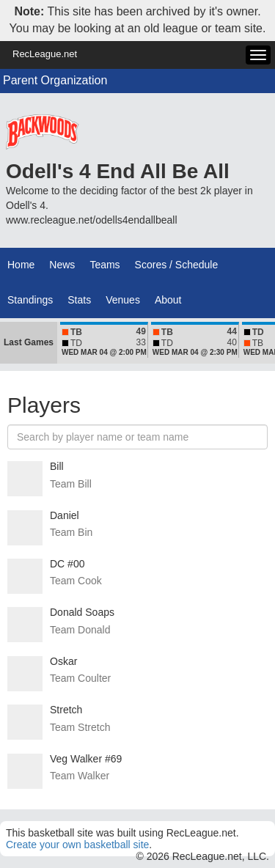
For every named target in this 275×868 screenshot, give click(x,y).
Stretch (66, 710)
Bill (57, 466)
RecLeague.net (45, 54)
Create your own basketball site (77, 845)
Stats (79, 300)
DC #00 (67, 564)
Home (21, 265)
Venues (123, 300)
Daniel (65, 515)
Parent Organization (55, 80)
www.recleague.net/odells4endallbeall (92, 220)
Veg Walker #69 (86, 759)
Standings (30, 300)
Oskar (63, 661)
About (168, 300)
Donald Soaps (82, 612)
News (62, 265)
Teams (104, 265)
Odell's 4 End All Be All (118, 171)
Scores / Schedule (177, 265)
